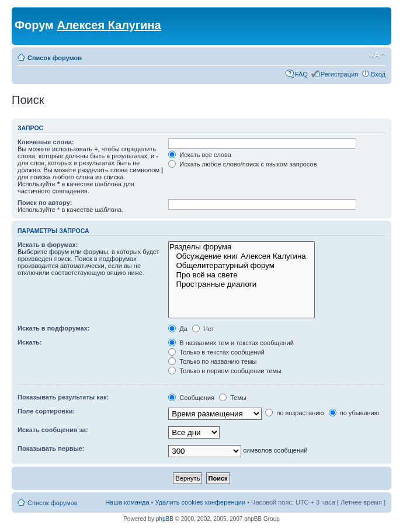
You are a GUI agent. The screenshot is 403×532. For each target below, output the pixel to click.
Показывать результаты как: (63, 397)
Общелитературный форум (242, 266)
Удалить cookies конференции (201, 502)
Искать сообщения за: (53, 430)
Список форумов (55, 58)
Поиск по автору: (45, 203)
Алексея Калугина (109, 25)
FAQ (301, 74)
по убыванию (354, 413)
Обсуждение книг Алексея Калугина (242, 256)
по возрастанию (294, 413)
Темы (233, 398)
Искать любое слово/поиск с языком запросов (242, 164)
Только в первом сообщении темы (225, 371)
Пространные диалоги (242, 284)
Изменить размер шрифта (377, 55)
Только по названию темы (212, 361)
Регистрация (339, 74)
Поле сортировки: (46, 411)
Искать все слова (200, 155)
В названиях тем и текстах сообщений (231, 343)
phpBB (165, 519)
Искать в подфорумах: (54, 328)
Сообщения (191, 398)
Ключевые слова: (46, 142)
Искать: (29, 342)
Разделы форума (242, 247)
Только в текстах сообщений (216, 352)
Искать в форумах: (48, 245)
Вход (378, 74)
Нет (203, 329)
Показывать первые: (51, 448)
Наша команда (127, 502)
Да (178, 329)
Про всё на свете (242, 275)
